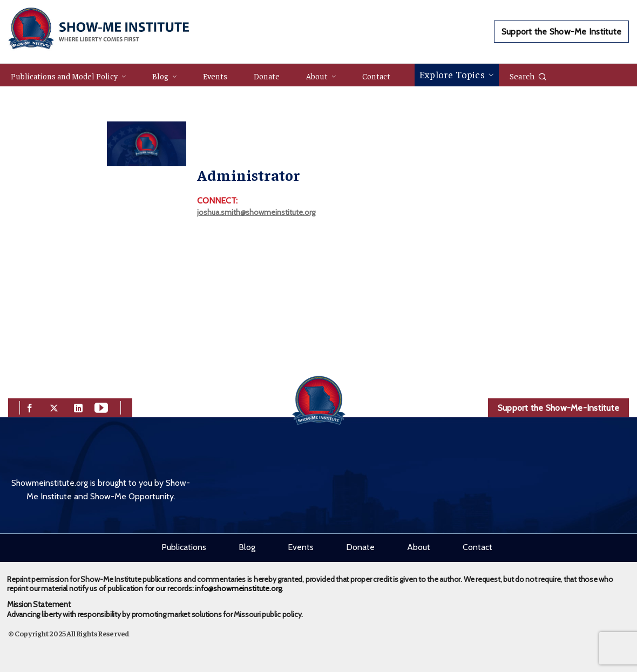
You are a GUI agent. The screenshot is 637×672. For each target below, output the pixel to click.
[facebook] (30, 407)
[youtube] (101, 407)
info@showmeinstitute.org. (239, 588)
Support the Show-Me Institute (561, 32)
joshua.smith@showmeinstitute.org (256, 212)
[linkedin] (78, 407)
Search (528, 76)
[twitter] (54, 407)
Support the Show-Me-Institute (558, 408)
